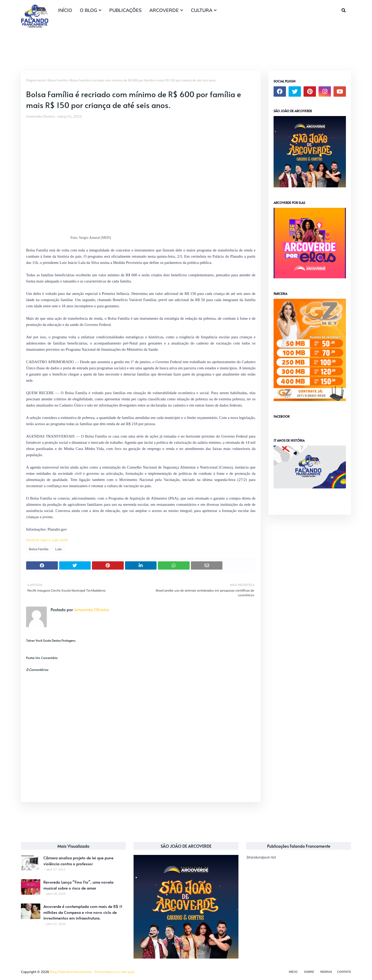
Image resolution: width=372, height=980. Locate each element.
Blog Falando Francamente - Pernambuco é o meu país (92, 972)
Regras (326, 972)
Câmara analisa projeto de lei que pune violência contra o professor (78, 861)
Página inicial (36, 80)
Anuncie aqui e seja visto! (47, 540)
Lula (58, 549)
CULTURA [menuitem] (202, 10)
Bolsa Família (57, 80)
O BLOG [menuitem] (88, 10)
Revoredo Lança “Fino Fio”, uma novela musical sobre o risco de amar (78, 885)
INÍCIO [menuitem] (65, 10)
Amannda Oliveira (40, 116)
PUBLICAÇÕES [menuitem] (125, 10)
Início (293, 972)
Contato (344, 972)
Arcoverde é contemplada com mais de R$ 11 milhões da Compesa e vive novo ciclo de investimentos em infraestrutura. (83, 912)
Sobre (309, 972)
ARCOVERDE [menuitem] (164, 10)
